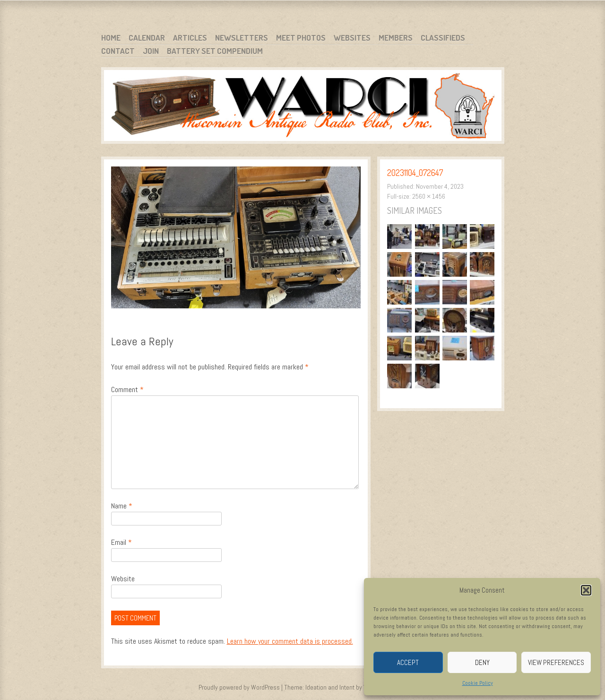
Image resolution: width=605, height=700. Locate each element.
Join (151, 51)
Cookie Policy (478, 683)
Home (111, 38)
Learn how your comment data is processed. (290, 641)
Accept (408, 662)
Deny (482, 662)
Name (122, 506)
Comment (127, 389)
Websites (352, 38)
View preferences (556, 662)
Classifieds (443, 38)
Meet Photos (301, 38)
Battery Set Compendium (215, 51)
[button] (586, 590)
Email (121, 542)
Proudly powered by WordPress (239, 687)
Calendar (147, 38)
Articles (190, 38)
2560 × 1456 (429, 196)
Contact (118, 51)
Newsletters (242, 38)
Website (123, 579)
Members (396, 38)
